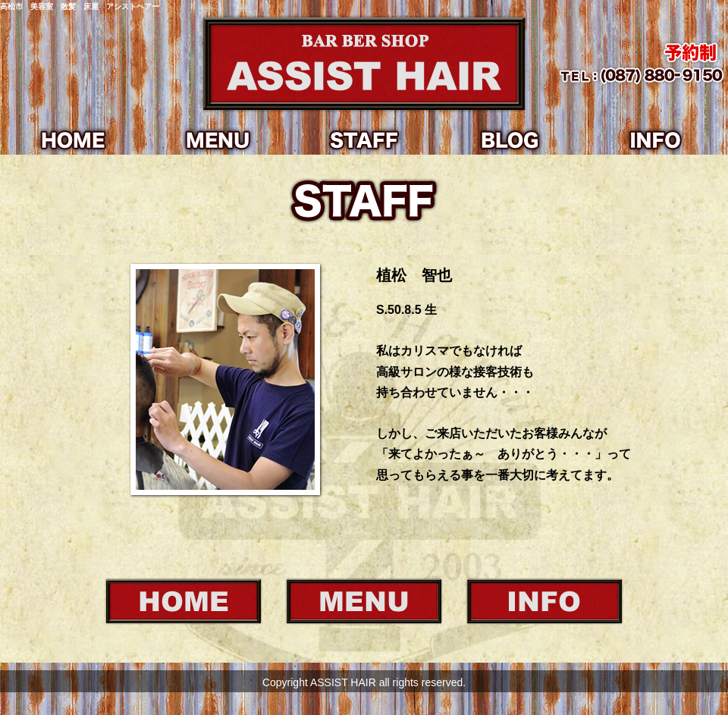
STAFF (364, 140)
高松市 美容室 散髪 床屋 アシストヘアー (80, 6)
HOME (73, 140)
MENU (218, 140)
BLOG (510, 140)
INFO (655, 140)
